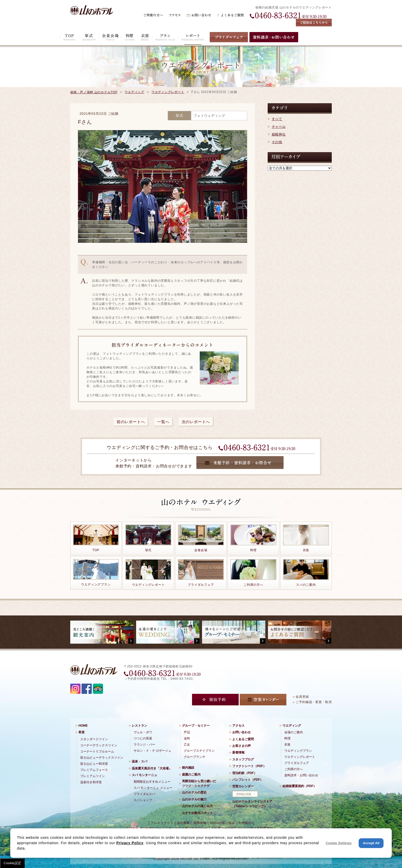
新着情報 (238, 752)
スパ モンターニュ (144, 775)
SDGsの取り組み (222, 823)
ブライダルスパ (144, 794)
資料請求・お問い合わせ (301, 775)
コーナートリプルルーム (97, 751)
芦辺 (187, 732)
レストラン (139, 726)
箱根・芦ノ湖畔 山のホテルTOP (94, 92)
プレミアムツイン (93, 776)
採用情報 (200, 823)
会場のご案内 (294, 732)
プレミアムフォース (94, 770)
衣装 (287, 745)
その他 (277, 142)
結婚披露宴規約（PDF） (299, 786)
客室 (82, 732)
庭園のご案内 (191, 775)
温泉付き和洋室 (91, 782)
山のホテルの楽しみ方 (197, 806)
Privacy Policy (130, 843)
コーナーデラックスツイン (99, 745)
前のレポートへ (131, 422)
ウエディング (134, 92)
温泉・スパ (139, 761)
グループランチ (195, 757)
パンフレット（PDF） (248, 780)
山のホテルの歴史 (194, 792)
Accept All (371, 843)
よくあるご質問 (243, 739)
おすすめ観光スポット (197, 813)
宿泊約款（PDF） (245, 773)
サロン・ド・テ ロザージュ (152, 751)
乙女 (187, 745)
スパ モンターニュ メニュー (153, 788)
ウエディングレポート (168, 92)
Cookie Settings (339, 843)
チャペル (279, 127)
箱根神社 (279, 134)
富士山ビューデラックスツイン (102, 758)
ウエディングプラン (298, 751)
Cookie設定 (12, 863)
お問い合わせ (242, 732)
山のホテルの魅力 (194, 799)
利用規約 (245, 823)
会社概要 (183, 823)
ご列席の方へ (294, 769)
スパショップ (143, 800)
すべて (277, 119)
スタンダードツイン (94, 739)
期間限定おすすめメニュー (152, 782)
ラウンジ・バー (144, 745)
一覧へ (163, 422)
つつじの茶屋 (143, 738)
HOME (83, 726)
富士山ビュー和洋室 (94, 764)
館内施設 (188, 768)
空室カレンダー (243, 786)
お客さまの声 (242, 746)
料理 (287, 738)
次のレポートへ (196, 422)
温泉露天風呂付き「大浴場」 (152, 768)
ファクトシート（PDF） (249, 766)
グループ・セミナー (196, 726)
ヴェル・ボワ (143, 732)
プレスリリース (162, 823)
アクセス (238, 726)
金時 (187, 738)
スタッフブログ (243, 759)
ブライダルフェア (297, 763)
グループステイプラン (199, 751)
